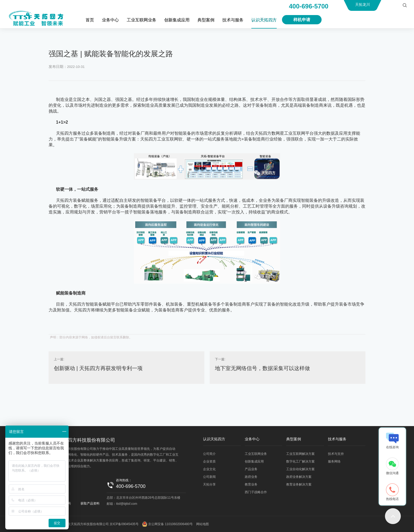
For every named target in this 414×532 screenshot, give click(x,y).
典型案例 (206, 20)
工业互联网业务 (142, 20)
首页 (90, 20)
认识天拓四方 (264, 20)
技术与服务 (233, 20)
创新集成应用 (177, 20)
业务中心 (110, 20)
